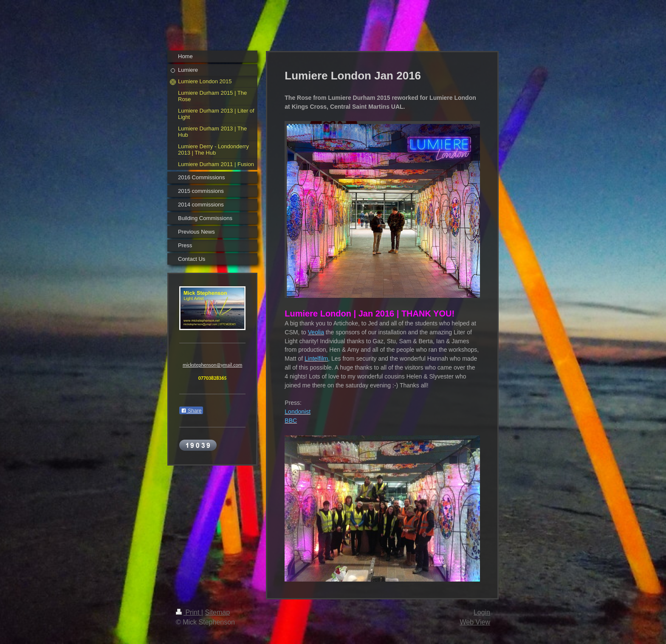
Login (482, 612)
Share (191, 412)
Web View (475, 622)
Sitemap (217, 612)
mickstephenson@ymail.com (212, 366)
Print (189, 612)
